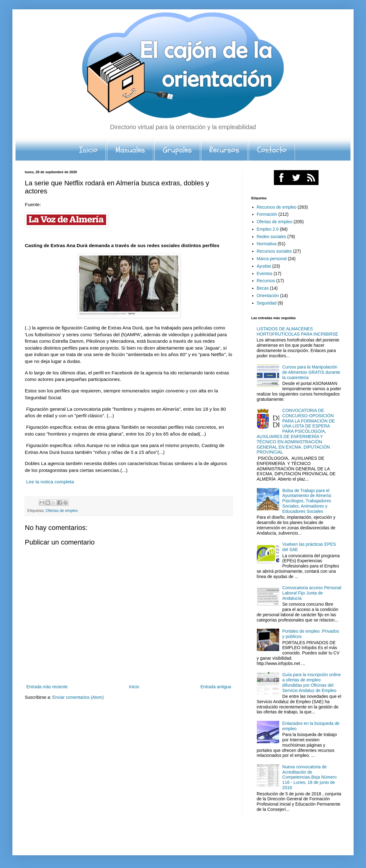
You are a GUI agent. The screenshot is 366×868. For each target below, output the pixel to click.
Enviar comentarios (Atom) (78, 697)
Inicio (88, 150)
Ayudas (264, 266)
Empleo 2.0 (268, 229)
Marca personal (272, 259)
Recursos (224, 150)
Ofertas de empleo (62, 511)
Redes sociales (272, 237)
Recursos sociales (274, 251)
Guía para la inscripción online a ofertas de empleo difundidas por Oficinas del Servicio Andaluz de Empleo (311, 682)
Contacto (272, 150)
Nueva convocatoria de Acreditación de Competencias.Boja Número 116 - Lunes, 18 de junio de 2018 (309, 777)
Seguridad (267, 303)
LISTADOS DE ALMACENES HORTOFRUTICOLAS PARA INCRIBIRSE (298, 331)
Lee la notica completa (50, 482)
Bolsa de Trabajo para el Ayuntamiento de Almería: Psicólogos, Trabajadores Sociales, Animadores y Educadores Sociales (307, 501)
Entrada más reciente (47, 687)
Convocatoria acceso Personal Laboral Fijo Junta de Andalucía (312, 593)
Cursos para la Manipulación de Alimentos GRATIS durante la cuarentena (311, 372)
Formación (267, 214)
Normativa (267, 244)
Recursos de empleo (277, 207)
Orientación (268, 296)
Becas (263, 288)
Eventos (265, 274)
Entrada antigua (216, 687)
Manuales (130, 150)
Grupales (177, 150)
